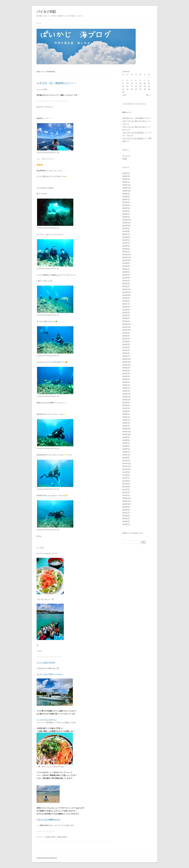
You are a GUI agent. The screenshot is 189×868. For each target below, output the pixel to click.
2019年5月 (126, 414)
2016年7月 (126, 513)
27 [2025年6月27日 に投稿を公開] (140, 89)
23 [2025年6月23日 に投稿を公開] (123, 89)
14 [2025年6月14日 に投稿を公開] (145, 83)
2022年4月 (126, 312)
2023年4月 (126, 278)
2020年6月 (126, 376)
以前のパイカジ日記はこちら (133, 533)
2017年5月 (126, 484)
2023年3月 (126, 280)
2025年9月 (126, 193)
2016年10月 (127, 504)
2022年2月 (126, 318)
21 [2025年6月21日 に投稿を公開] (145, 86)
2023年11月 (127, 257)
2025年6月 (126, 202)
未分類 (48, 837)
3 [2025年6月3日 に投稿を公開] (127, 80)
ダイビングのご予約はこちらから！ (50, 674)
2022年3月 (126, 315)
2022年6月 (126, 307)
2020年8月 (126, 370)
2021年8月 (126, 336)
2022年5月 (126, 309)
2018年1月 (126, 460)
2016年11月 (127, 501)
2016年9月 (126, 507)
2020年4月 (126, 382)
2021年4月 (126, 347)
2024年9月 (126, 228)
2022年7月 (126, 304)
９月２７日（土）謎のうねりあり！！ (136, 121)
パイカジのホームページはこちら (134, 104)
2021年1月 (126, 356)
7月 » (148, 95)
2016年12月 (127, 498)
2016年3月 (126, 524)
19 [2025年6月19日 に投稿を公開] (136, 86)
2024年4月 (126, 243)
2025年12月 (127, 185)
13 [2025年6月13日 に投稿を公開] (140, 83)
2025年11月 (127, 188)
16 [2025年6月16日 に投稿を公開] (123, 86)
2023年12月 (127, 254)
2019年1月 (126, 426)
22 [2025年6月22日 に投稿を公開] (149, 86)
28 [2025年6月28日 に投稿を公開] (145, 89)
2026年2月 (126, 179)
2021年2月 (126, 353)
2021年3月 (126, 350)
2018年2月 (126, 457)
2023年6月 (126, 272)
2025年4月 (126, 208)
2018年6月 (126, 446)
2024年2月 (126, 249)
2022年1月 (126, 321)
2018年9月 (126, 437)
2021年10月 (127, 330)
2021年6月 (126, 341)
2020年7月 (126, 373)
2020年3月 (126, 385)
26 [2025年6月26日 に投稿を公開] (136, 89)
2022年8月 (126, 301)
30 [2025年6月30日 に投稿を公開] (123, 92)
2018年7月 (126, 443)
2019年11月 (127, 397)
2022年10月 (127, 295)
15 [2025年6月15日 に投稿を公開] (149, 83)
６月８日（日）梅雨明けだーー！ (57, 83)
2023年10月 (127, 260)
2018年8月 (126, 440)
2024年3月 (126, 246)
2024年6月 (126, 237)
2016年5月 (126, 518)
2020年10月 (127, 365)
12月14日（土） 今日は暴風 (133, 118)
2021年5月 (126, 344)
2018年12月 (127, 428)
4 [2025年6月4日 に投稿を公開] (131, 80)
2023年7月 (126, 269)
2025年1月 (126, 217)
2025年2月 (126, 214)
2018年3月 (126, 455)
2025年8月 (126, 196)
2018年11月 (127, 431)
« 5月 (124, 95)
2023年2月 (126, 283)
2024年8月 (126, 231)
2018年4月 (126, 452)
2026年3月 (126, 176)
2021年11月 (127, 327)
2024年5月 (126, 240)
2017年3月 (126, 489)
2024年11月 (127, 222)
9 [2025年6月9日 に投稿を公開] (123, 83)
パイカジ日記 (48, 12)
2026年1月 (126, 182)
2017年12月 (127, 463)
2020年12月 (127, 359)
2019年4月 (126, 417)
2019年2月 (126, 423)
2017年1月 (126, 495)
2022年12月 (127, 289)
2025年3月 (126, 211)
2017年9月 (126, 472)
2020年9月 (126, 368)
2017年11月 (127, 466)
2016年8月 (126, 510)
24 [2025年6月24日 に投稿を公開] (127, 89)
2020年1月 (126, 391)
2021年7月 (126, 339)
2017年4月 (126, 486)
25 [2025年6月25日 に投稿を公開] (132, 89)
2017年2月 (126, 492)
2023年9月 (126, 263)
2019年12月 (127, 394)
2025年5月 (126, 205)
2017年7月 (126, 478)
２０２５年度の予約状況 (46, 663)
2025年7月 (126, 199)
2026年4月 (126, 173)
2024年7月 (126, 234)
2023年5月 (126, 275)
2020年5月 (126, 379)
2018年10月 (127, 434)
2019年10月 (127, 399)
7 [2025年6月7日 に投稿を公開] (144, 80)
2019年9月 (126, 402)
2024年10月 (127, 225)
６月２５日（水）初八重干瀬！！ (134, 133)
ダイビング (126, 156)
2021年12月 (127, 324)
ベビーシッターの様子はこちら (48, 820)
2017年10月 (127, 469)
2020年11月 (127, 362)
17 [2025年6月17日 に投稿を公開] (127, 86)
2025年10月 (127, 191)
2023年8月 (126, 266)
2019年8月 (126, 405)
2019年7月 (126, 408)
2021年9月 (126, 333)
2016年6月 (126, 515)
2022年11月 (127, 292)
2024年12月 (127, 220)
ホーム (39, 23)
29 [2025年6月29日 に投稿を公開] (149, 89)
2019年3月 (126, 420)
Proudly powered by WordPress (47, 858)
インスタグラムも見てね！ (47, 720)
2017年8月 (126, 475)
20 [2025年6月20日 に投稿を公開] (140, 86)
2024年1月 (126, 251)
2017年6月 (126, 481)
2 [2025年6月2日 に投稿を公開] (123, 80)
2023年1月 (126, 286)
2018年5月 (126, 449)
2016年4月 (126, 521)
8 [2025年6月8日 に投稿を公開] (149, 80)
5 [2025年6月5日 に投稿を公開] (136, 80)
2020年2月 (126, 388)
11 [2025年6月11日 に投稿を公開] (132, 83)
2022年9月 (126, 298)
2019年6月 (126, 411)
